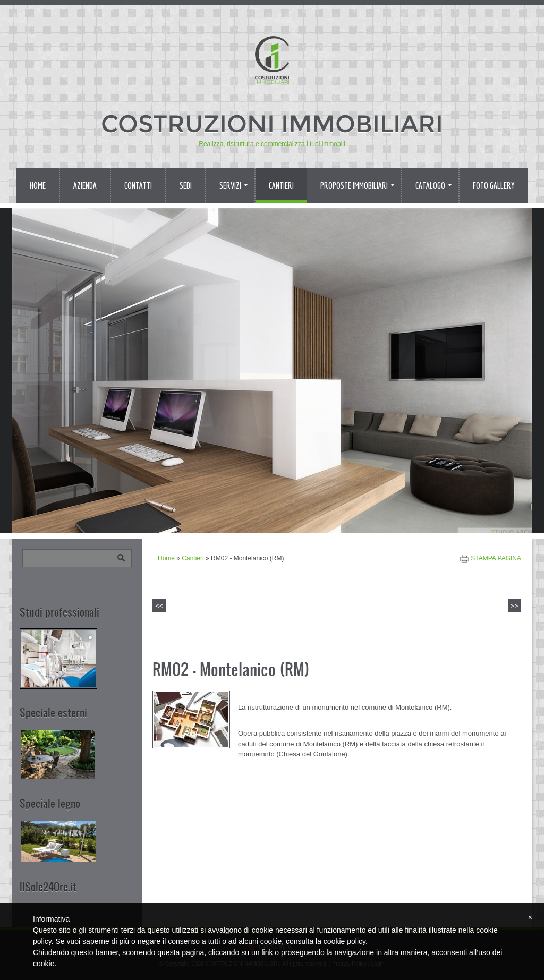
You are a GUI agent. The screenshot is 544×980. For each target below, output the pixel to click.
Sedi (186, 185)
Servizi (233, 185)
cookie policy (345, 941)
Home (38, 185)
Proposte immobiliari (357, 185)
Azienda (85, 185)
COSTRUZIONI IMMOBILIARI (272, 123)
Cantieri (281, 185)
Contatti (138, 185)
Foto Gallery (494, 185)
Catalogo (433, 185)
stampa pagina (496, 558)
